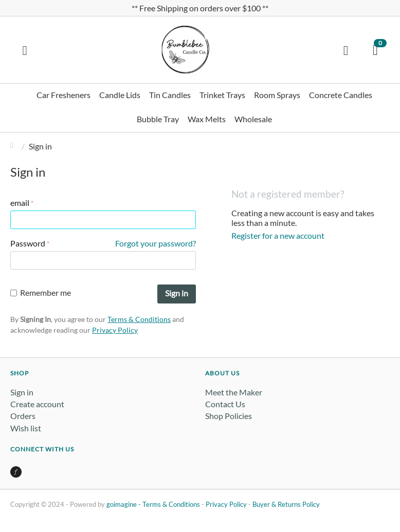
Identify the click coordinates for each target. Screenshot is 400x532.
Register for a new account (278, 235)
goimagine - (124, 504)
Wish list (26, 428)
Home (14, 146)
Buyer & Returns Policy (286, 504)
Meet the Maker (234, 392)
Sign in (177, 293)
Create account (37, 404)
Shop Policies (229, 416)
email (20, 203)
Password (28, 243)
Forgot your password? (156, 243)
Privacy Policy (115, 330)
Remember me (41, 292)
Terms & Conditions (139, 319)
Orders (23, 416)
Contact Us (225, 404)
